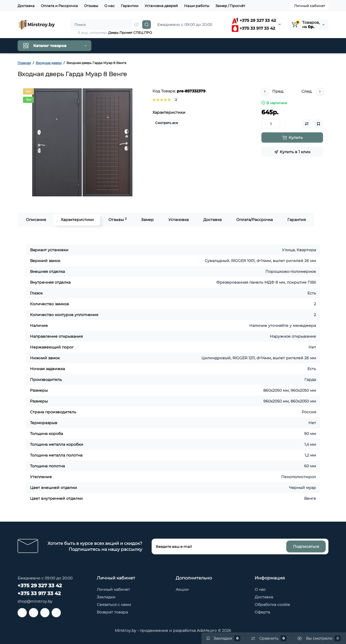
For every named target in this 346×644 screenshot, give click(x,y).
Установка (178, 220)
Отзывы (91, 6)
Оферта (262, 612)
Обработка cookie (272, 605)
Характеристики (77, 220)
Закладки (106, 597)
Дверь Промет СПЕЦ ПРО (130, 33)
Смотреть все (167, 123)
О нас (109, 6)
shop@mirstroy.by (35, 601)
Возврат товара (112, 612)
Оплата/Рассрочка (254, 220)
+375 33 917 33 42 (253, 28)
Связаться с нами (114, 605)
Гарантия (296, 220)
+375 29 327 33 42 (254, 20)
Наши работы (197, 6)
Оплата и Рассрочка (59, 6)
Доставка (26, 6)
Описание (36, 220)
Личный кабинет (310, 6)
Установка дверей (161, 6)
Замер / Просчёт (230, 6)
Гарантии (130, 6)
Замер (147, 220)
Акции (182, 589)
